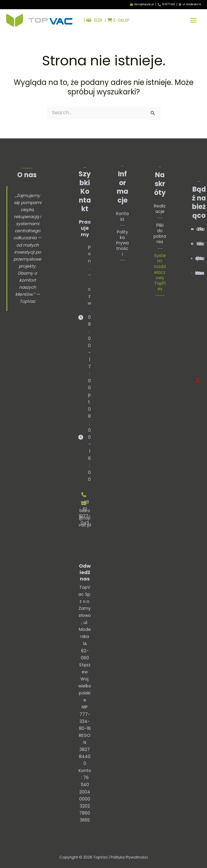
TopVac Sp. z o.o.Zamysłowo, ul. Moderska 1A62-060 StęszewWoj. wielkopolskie (85, 644)
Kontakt (122, 216)
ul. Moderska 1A (192, 5)
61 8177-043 (169, 4)
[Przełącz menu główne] (193, 20)
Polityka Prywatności (122, 243)
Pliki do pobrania (160, 234)
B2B (94, 20)
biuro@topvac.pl (144, 4)
